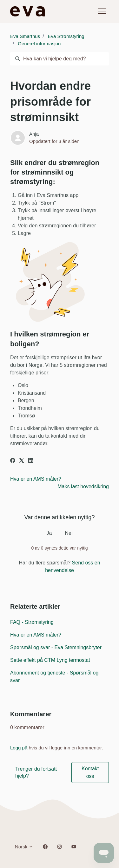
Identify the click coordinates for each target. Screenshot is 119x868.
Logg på (19, 748)
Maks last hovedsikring (83, 486)
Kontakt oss (90, 772)
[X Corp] (22, 461)
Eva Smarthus (25, 36)
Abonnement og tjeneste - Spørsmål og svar (54, 677)
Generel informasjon (39, 43)
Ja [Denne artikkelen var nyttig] (49, 533)
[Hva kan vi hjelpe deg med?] (60, 59)
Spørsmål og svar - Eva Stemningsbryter (56, 647)
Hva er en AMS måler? (36, 479)
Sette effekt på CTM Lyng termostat (50, 660)
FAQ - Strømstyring (32, 622)
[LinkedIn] (31, 461)
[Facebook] (13, 461)
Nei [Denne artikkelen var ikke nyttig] (69, 533)
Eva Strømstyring (66, 36)
